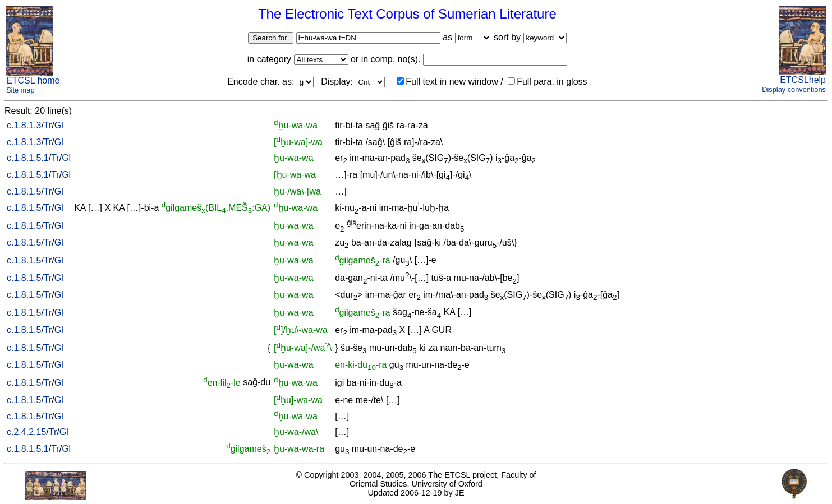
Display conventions (794, 89)
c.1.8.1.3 (24, 125)
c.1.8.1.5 (24, 191)
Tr (48, 125)
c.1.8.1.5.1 (28, 158)
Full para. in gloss (547, 82)
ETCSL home (33, 80)
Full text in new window (447, 82)
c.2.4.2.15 (26, 432)
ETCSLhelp (803, 80)
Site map (20, 90)
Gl (59, 125)
